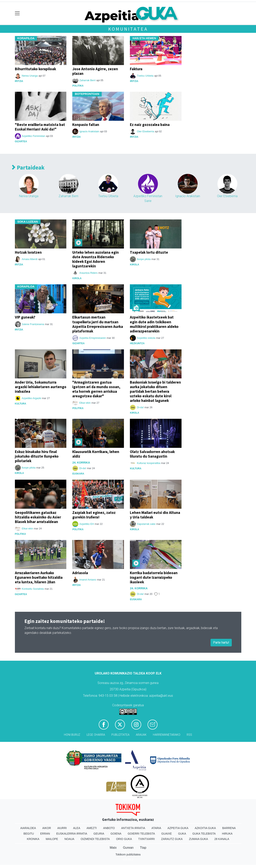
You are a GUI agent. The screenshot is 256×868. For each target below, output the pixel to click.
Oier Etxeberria (145, 131)
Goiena (116, 834)
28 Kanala (222, 839)
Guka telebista (204, 834)
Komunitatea (128, 29)
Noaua (69, 839)
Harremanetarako (167, 735)
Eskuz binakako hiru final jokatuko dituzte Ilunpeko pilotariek (37, 456)
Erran (45, 834)
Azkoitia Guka (205, 828)
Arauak (141, 735)
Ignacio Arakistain (89, 131)
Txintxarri (146, 839)
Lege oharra (96, 735)
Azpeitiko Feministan (34, 136)
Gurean (128, 848)
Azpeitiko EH (86, 524)
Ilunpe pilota (144, 259)
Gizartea (21, 141)
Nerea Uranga (30, 76)
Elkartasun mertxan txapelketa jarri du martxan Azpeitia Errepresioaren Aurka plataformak (98, 324)
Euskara (78, 474)
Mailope (52, 839)
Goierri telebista (141, 834)
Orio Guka (124, 839)
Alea (77, 828)
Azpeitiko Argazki (31, 398)
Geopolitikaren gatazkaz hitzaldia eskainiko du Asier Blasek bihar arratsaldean (38, 517)
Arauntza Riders (88, 273)
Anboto (109, 828)
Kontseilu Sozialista (33, 589)
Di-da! (140, 407)
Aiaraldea (28, 828)
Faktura (136, 69)
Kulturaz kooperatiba (148, 463)
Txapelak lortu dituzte (149, 252)
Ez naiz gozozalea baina (150, 125)
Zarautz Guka (172, 839)
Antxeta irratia (133, 828)
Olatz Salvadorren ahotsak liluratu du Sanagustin (152, 454)
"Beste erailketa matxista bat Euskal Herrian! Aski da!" (40, 127)
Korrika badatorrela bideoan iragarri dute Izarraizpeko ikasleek (154, 577)
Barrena (229, 828)
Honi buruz (72, 735)
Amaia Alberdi (30, 259)
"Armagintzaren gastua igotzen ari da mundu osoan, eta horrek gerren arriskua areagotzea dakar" (96, 389)
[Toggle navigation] (17, 13)
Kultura (21, 404)
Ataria (156, 828)
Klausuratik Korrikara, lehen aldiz (96, 454)
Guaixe (167, 834)
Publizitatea (120, 735)
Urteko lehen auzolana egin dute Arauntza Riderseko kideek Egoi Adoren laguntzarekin (96, 259)
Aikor (47, 828)
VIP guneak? (25, 317)
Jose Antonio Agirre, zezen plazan (95, 71)
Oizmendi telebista (95, 839)
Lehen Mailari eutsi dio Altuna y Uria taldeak (155, 515)
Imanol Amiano (88, 580)
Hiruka (227, 834)
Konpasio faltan (86, 125)
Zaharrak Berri (87, 80)
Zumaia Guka (198, 839)
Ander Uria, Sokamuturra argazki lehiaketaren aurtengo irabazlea (41, 387)
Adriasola (80, 573)
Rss (189, 735)
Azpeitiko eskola (146, 338)
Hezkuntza (137, 343)
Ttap (143, 848)
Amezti (92, 828)
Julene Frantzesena (33, 324)
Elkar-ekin (85, 403)
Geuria (99, 834)
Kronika (33, 839)
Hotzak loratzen (28, 252)
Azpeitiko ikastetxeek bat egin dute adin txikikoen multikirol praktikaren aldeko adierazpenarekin (154, 324)
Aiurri (62, 828)
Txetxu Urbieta (145, 76)
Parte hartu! (221, 642)
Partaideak (28, 168)
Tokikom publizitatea (128, 854)
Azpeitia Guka (178, 828)
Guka (182, 834)
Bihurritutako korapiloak (35, 69)
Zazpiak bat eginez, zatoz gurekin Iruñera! (94, 515)
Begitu (29, 834)
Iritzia (19, 81)
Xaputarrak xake (146, 524)
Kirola (77, 278)
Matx (113, 848)
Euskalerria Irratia (72, 834)
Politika (78, 86)
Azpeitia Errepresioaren (93, 338)
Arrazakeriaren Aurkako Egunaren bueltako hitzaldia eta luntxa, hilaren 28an (39, 577)
